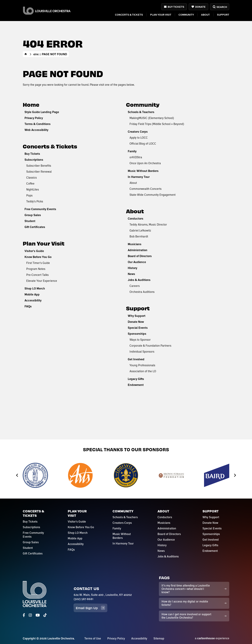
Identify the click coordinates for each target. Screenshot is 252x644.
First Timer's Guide (38, 263)
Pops (29, 195)
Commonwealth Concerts (146, 189)
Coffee (30, 183)
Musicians (135, 244)
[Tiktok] (45, 615)
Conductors (136, 219)
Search (220, 7)
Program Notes (36, 269)
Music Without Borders (143, 171)
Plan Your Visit (161, 15)
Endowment (136, 385)
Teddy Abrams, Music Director (148, 224)
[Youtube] (38, 615)
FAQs (28, 306)
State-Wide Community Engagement (153, 195)
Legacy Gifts (136, 379)
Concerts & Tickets (129, 15)
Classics (31, 177)
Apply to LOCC (139, 137)
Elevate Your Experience (42, 281)
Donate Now (136, 322)
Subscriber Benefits (39, 166)
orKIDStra (136, 157)
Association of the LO (143, 371)
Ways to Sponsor (140, 340)
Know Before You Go (38, 257)
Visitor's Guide (34, 251)
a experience (212, 638)
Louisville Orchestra (47, 11)
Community (186, 15)
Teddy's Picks (35, 201)
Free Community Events (40, 209)
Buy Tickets (176, 7)
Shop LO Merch (35, 288)
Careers (135, 286)
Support (223, 15)
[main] (126, 220)
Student (30, 221)
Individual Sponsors (142, 351)
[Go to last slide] (17, 475)
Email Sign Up (90, 608)
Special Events (138, 328)
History (132, 268)
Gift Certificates (35, 227)
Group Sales (33, 215)
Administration (138, 250)
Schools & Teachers (141, 112)
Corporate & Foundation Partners (150, 345)
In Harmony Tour (139, 177)
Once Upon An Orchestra (145, 163)
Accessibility (33, 300)
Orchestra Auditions (142, 292)
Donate (200, 7)
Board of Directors (140, 256)
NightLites (33, 189)
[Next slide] (235, 475)
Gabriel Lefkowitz (140, 230)
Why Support (137, 316)
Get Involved (136, 359)
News (131, 274)
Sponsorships (137, 334)
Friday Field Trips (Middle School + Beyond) (157, 124)
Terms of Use (93, 638)
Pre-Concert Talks (37, 275)
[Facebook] (24, 615)
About (205, 15)
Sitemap (159, 638)
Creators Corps (138, 132)
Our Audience (137, 262)
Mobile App (32, 294)
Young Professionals (142, 365)
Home (26, 54)
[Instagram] (30, 615)
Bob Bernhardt (139, 236)
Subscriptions (34, 160)
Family (132, 151)
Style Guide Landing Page (42, 112)
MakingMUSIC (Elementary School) (152, 118)
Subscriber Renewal (39, 171)
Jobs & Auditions (139, 280)
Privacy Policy (34, 118)
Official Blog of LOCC (143, 143)
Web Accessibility (36, 130)
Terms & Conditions (38, 124)
